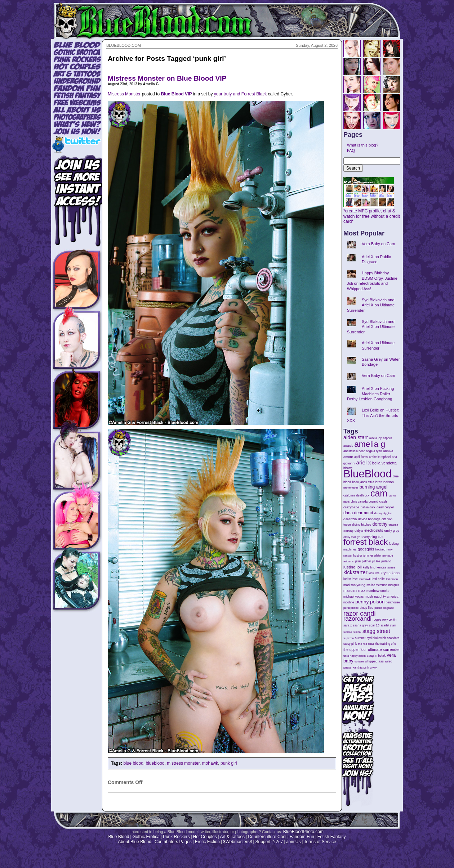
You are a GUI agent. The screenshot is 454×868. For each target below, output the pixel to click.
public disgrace (384, 608)
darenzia (350, 519)
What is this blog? (363, 145)
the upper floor (355, 650)
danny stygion (383, 513)
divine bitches (362, 525)
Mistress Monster (124, 94)
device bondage (369, 519)
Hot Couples (205, 837)
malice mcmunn (377, 585)
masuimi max (354, 591)
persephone (351, 608)
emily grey (392, 531)
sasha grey (360, 625)
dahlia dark (368, 507)
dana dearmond (358, 512)
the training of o (386, 644)
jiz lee (376, 561)
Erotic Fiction (207, 842)
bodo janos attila (363, 482)
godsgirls (366, 549)
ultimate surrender (384, 649)
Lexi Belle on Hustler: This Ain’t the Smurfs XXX (373, 415)
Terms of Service (320, 842)
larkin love (351, 579)
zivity (373, 668)
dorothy (380, 524)
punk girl (229, 763)
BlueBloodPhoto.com (303, 832)
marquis (394, 585)
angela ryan (374, 451)
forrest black (366, 542)
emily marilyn (352, 537)
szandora (393, 638)
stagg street (376, 631)
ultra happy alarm (355, 656)
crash (383, 502)
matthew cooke (378, 591)
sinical (357, 632)
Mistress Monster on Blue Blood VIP (167, 78)
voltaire (359, 662)
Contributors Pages (173, 842)
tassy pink (350, 644)
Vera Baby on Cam (378, 244)
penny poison (370, 602)
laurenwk (365, 579)
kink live (374, 573)
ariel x (363, 462)
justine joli (353, 567)
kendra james (386, 567)
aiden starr (356, 437)
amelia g (370, 444)
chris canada (359, 502)
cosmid (373, 502)
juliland (386, 561)
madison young (354, 585)
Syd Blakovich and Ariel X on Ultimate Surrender (371, 305)
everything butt (372, 537)
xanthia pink (361, 667)
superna (349, 638)
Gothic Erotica (146, 837)
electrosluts (374, 530)
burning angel (373, 487)
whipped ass (374, 661)
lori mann (392, 579)
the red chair (366, 644)
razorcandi (357, 619)
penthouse (393, 602)
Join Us (293, 842)
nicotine (349, 602)
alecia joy (375, 438)
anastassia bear (354, 451)
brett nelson (385, 482)
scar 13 (374, 625)
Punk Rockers (176, 837)
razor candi (359, 613)
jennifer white (372, 556)
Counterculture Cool (267, 837)
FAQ (351, 150)
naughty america (386, 597)
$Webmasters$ (237, 842)
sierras (348, 632)
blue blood (133, 763)
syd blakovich (377, 638)
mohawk (210, 763)
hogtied (380, 549)
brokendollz (351, 488)
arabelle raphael (380, 457)
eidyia (359, 531)
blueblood (155, 763)
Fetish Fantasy (332, 837)
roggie (377, 620)
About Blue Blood (135, 842)
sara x (348, 625)
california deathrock (356, 496)
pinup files (367, 608)
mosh (369, 597)
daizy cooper (385, 507)
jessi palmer (363, 561)
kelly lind (369, 567)
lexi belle (378, 579)
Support (263, 842)
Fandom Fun (302, 837)
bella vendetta (384, 463)
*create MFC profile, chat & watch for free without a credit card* (372, 214)
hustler (358, 556)
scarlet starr (388, 626)
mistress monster (183, 763)
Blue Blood (119, 837)
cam (379, 493)
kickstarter (355, 572)
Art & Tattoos (232, 837)
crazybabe (351, 507)
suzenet (360, 638)
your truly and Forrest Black (241, 94)
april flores (361, 457)
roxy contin (389, 620)
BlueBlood (368, 474)
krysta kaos (390, 573)
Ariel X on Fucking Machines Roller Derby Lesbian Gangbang (370, 394)
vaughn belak (376, 656)
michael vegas (353, 597)
